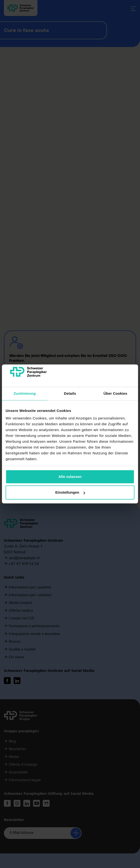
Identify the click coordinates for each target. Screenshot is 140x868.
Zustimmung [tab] (25, 393)
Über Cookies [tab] (115, 393)
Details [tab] (70, 393)
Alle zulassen (70, 477)
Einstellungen (70, 493)
